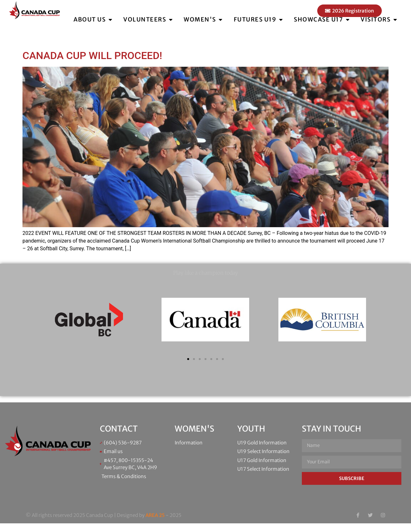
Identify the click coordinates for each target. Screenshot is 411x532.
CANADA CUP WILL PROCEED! (92, 64)
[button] (188, 368)
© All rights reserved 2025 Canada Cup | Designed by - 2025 (104, 524)
